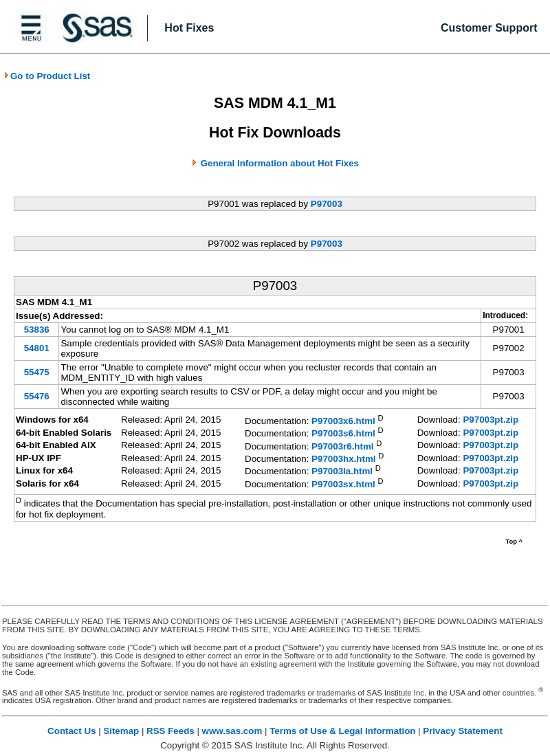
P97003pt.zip (491, 420)
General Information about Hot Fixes (280, 163)
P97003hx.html (343, 459)
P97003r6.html (342, 446)
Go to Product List (47, 76)
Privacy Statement (463, 731)
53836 (37, 330)
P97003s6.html (343, 434)
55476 (37, 396)
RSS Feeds (170, 731)
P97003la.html (342, 472)
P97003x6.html (343, 421)
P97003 (327, 204)
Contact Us (71, 731)
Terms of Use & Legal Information (342, 731)
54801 (37, 348)
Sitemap (121, 731)
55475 (37, 372)
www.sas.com (232, 731)
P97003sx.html (343, 484)
